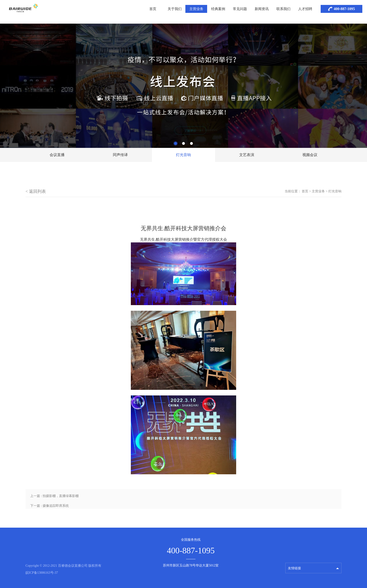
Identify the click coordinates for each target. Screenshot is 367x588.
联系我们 (283, 9)
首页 (153, 9)
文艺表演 (247, 155)
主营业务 (196, 9)
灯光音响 (183, 155)
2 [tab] (183, 143)
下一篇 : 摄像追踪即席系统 (50, 506)
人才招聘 (305, 9)
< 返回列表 (36, 191)
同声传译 (120, 155)
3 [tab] (191, 143)
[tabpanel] (183, 86)
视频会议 (310, 155)
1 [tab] (176, 143)
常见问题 (240, 9)
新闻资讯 (262, 9)
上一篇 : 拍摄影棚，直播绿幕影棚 (54, 496)
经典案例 (218, 9)
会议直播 (57, 155)
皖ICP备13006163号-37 (42, 573)
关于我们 (175, 9)
